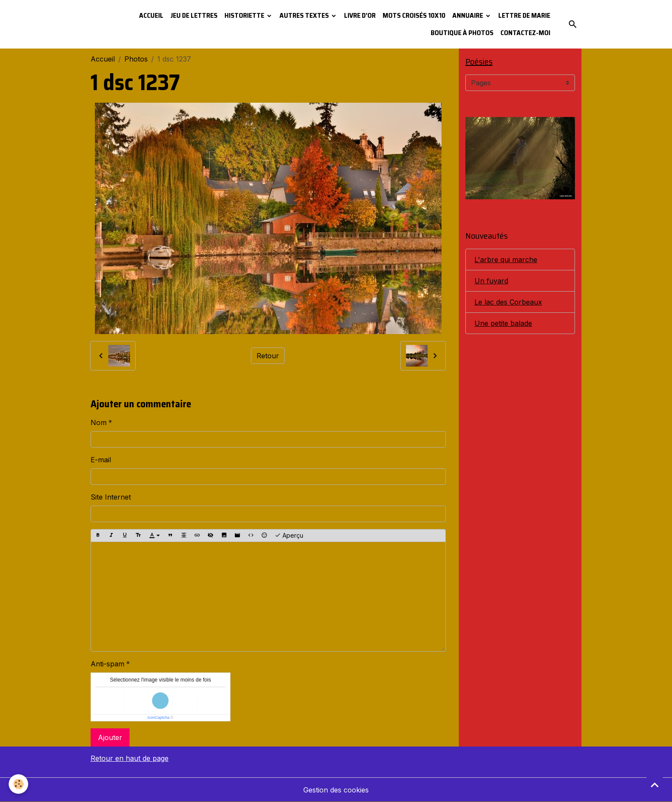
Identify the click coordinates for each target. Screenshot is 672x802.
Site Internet (111, 497)
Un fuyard (491, 281)
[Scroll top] (655, 785)
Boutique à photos (462, 33)
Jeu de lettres (194, 15)
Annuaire (468, 15)
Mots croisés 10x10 (414, 15)
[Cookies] (18, 784)
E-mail (101, 460)
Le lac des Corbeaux (508, 302)
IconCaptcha (159, 718)
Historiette (245, 15)
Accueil (151, 15)
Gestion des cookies (336, 790)
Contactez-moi (525, 33)
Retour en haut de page (130, 758)
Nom (99, 422)
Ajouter (110, 737)
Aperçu (289, 536)
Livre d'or (360, 15)
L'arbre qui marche (506, 260)
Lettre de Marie (524, 15)
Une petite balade (503, 323)
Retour (268, 356)
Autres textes (305, 15)
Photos (136, 59)
